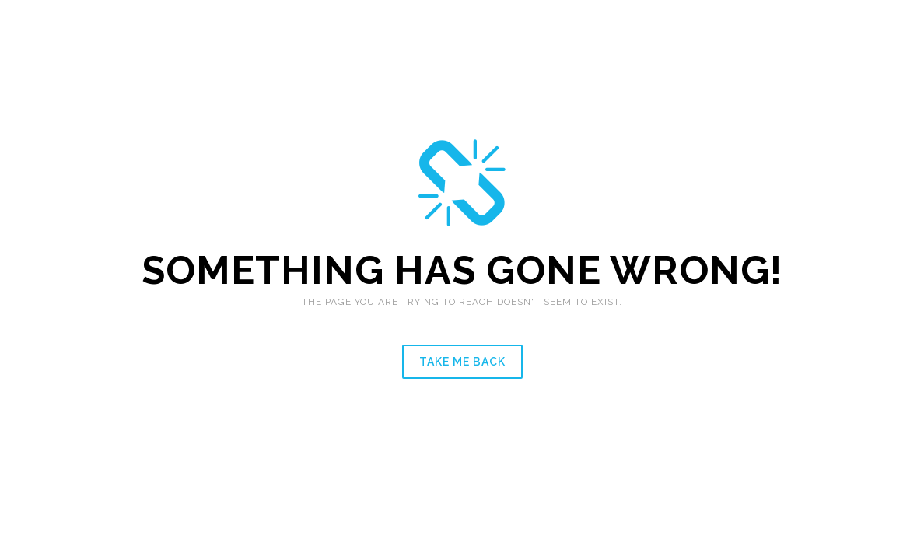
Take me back (462, 362)
